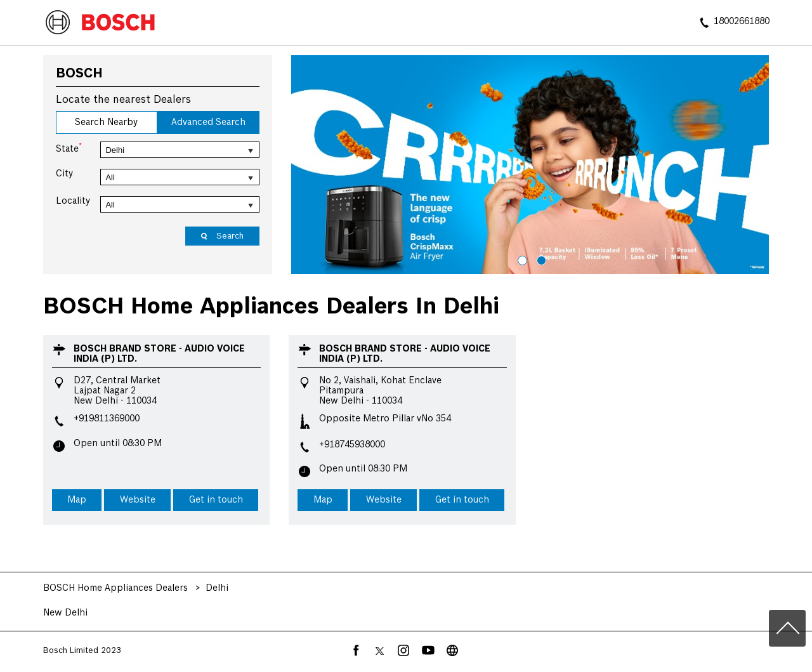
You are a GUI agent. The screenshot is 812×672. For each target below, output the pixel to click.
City (64, 174)
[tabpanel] (530, 165)
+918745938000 (352, 445)
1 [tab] (521, 259)
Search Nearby (106, 122)
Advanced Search (208, 122)
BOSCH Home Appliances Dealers (117, 588)
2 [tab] (540, 259)
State (69, 148)
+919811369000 (107, 419)
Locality (73, 201)
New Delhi (65, 613)
